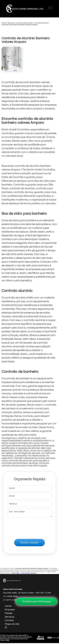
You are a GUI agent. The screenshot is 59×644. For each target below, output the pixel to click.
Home (8, 607)
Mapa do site (12, 625)
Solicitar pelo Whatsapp (37, 602)
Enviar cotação (29, 544)
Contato (9, 621)
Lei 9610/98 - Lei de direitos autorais (24, 574)
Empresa (10, 611)
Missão (9, 614)
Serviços (9, 618)
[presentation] (29, 527)
